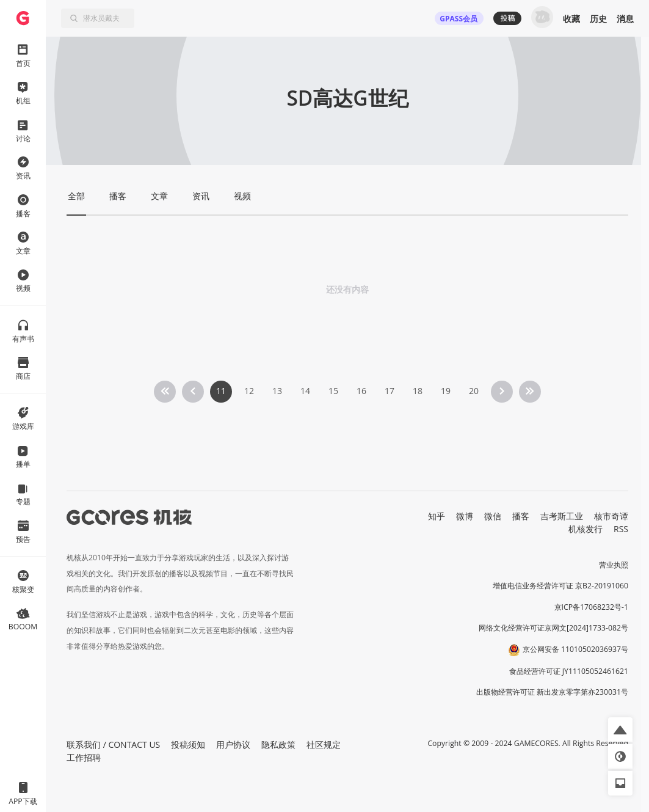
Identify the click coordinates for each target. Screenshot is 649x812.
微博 (465, 516)
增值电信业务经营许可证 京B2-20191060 (560, 586)
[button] (620, 730)
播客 (521, 516)
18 (418, 391)
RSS (621, 529)
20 (474, 391)
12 (249, 391)
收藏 (571, 19)
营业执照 (614, 565)
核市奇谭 (611, 516)
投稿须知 (188, 744)
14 (305, 391)
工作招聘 (84, 757)
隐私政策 (278, 744)
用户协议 (233, 744)
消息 (625, 19)
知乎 (437, 516)
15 (333, 391)
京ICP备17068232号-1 (592, 607)
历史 (598, 19)
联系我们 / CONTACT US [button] (113, 744)
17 (390, 391)
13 (277, 391)
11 (221, 391)
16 (361, 391)
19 (446, 391)
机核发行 (586, 529)
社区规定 (324, 744)
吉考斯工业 (562, 516)
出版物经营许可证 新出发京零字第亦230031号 (552, 692)
